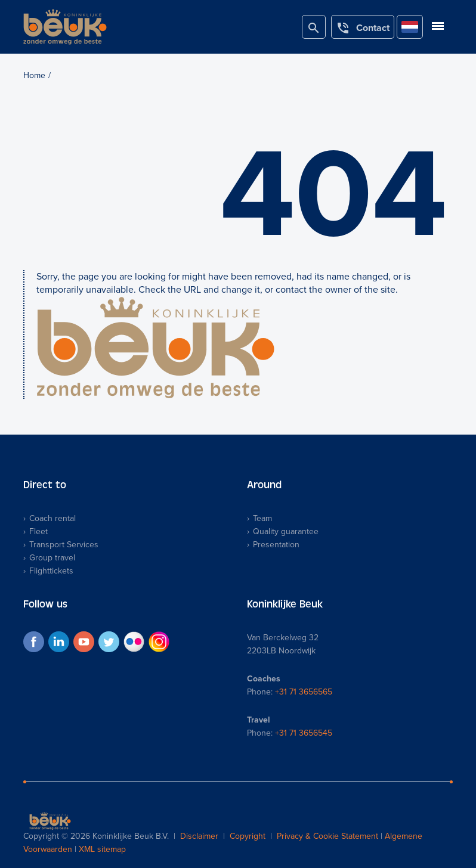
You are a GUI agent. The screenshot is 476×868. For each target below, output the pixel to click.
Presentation (276, 545)
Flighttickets (51, 571)
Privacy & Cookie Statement (327, 836)
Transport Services (64, 545)
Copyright (248, 836)
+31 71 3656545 (304, 733)
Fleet (38, 531)
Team (262, 518)
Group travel (52, 558)
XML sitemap (102, 849)
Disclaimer (199, 836)
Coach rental (52, 518)
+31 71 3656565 (304, 692)
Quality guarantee (286, 531)
